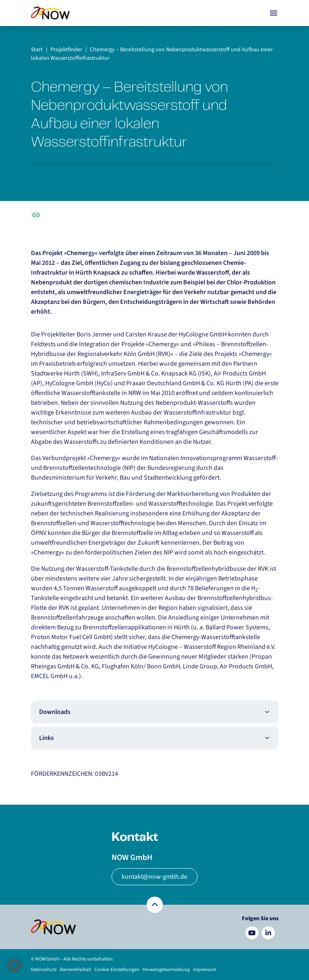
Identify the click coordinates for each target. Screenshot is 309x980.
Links (155, 738)
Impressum (205, 970)
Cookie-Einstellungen (117, 970)
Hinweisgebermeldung (166, 970)
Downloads (155, 712)
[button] (15, 965)
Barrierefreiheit (76, 970)
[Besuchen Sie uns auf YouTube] (252, 933)
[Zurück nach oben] (155, 905)
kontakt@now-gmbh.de (154, 877)
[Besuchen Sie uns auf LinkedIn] (268, 933)
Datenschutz (44, 970)
